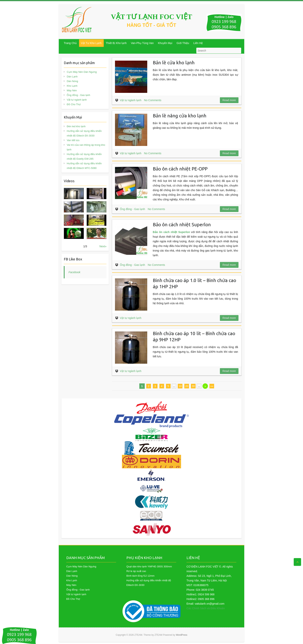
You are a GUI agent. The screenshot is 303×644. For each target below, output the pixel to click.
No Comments (153, 100)
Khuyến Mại (165, 43)
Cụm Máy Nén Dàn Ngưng (82, 72)
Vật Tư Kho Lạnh (91, 43)
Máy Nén (72, 90)
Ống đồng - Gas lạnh (132, 209)
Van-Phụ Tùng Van (142, 43)
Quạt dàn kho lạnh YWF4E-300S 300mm (149, 566)
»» (212, 386)
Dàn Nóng (72, 81)
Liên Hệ (198, 43)
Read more (229, 100)
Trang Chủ (70, 43)
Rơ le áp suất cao (136, 571)
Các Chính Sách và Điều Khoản (206, 608)
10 (180, 386)
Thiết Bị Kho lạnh (116, 43)
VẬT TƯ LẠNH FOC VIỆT (151, 17)
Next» (103, 246)
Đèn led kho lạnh (76, 126)
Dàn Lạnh (72, 77)
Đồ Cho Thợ (74, 104)
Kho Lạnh (72, 86)
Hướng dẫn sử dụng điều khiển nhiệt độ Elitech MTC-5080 (84, 166)
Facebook (74, 272)
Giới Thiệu (183, 43)
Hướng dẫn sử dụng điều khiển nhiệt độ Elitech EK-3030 (84, 133)
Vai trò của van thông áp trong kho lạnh (86, 147)
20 (187, 386)
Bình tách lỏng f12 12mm (140, 576)
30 (193, 386)
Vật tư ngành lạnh (131, 100)
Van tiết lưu (73, 140)
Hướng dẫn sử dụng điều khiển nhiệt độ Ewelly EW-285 (84, 156)
